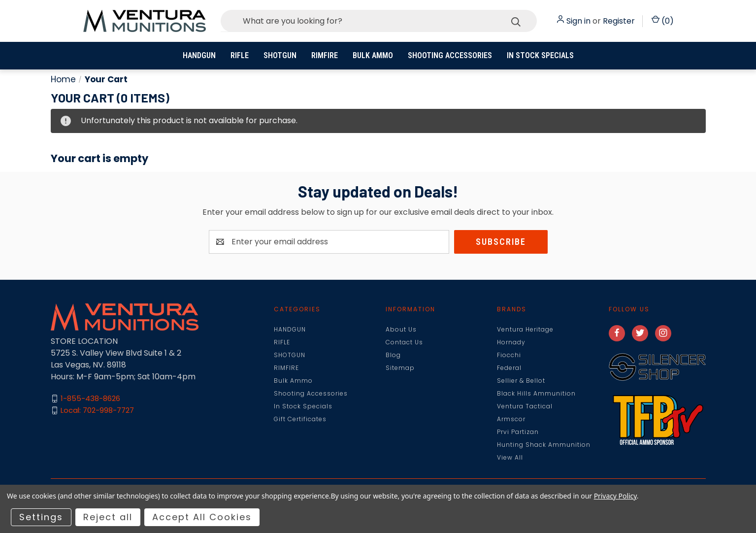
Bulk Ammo (373, 55)
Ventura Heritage (525, 329)
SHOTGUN (280, 55)
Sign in (578, 21)
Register (619, 21)
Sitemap (400, 368)
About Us (401, 329)
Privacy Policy (615, 496)
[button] (657, 367)
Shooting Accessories (450, 55)
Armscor (511, 419)
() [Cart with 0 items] (663, 21)
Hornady (511, 342)
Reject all (108, 517)
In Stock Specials (540, 55)
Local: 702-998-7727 (97, 410)
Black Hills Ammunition (536, 393)
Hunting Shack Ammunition (544, 445)
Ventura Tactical (525, 406)
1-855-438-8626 (90, 398)
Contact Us (404, 342)
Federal (509, 368)
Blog (393, 355)
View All (510, 457)
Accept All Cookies (202, 517)
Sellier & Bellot (521, 381)
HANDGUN (199, 55)
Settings (41, 517)
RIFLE (240, 55)
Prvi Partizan (518, 432)
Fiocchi (509, 355)
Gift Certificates (300, 419)
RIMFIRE (325, 55)
